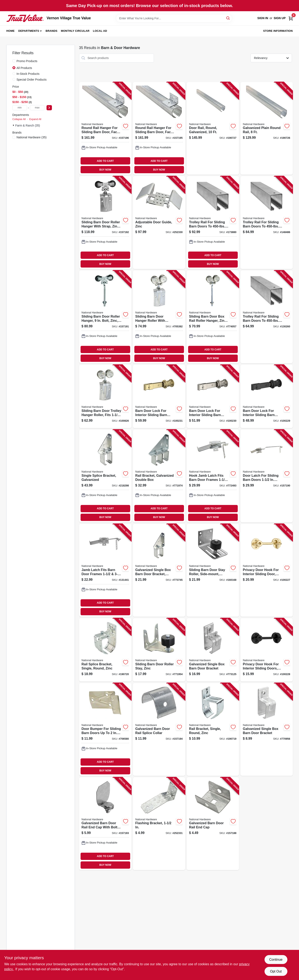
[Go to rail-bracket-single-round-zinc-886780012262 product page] (213, 729)
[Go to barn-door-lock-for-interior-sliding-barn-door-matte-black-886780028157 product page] (267, 396)
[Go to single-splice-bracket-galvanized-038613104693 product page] (105, 476)
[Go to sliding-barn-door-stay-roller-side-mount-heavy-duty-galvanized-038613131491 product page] (213, 570)
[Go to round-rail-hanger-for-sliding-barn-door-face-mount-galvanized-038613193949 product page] (105, 128)
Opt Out (276, 971)
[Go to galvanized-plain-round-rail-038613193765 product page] (267, 128)
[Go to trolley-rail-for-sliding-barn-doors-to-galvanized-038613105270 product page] (213, 223)
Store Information (278, 31)
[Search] (228, 18)
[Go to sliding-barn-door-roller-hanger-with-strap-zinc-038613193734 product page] (105, 223)
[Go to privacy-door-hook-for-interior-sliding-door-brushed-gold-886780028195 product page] (267, 570)
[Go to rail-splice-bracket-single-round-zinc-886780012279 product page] (105, 650)
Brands (52, 31)
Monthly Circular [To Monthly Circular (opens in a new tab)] (75, 31)
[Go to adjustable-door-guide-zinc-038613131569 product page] (159, 223)
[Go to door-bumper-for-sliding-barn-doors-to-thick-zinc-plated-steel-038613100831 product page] (105, 729)
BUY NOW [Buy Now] (105, 170)
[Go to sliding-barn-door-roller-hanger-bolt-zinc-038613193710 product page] (105, 317)
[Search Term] (174, 18)
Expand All (35, 119)
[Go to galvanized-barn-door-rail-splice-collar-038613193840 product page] (159, 729)
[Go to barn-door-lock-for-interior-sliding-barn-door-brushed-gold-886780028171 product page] (159, 396)
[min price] (20, 108)
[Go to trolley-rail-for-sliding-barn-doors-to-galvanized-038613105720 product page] (267, 317)
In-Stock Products (28, 74)
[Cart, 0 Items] (291, 18)
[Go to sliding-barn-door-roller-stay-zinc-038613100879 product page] (159, 650)
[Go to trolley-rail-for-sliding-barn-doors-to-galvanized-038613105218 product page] (267, 223)
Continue (276, 960)
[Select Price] (49, 108)
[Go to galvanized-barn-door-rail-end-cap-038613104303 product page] (213, 824)
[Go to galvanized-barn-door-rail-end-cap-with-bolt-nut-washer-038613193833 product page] (105, 824)
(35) (32, 137)
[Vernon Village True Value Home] (25, 18)
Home (11, 31)
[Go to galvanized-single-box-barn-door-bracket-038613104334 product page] (267, 729)
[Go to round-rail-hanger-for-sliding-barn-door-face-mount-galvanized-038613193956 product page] (159, 128)
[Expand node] (14, 125)
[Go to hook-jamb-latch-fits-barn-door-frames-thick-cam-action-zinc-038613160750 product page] (213, 476)
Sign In (263, 18)
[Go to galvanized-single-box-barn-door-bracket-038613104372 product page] (213, 650)
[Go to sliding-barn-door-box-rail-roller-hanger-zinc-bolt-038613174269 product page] (213, 317)
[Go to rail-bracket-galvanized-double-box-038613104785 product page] (159, 476)
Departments (29, 31)
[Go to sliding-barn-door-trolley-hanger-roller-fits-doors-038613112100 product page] (105, 396)
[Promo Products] (14, 61)
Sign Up (280, 18)
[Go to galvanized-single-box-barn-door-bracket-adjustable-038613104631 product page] (159, 570)
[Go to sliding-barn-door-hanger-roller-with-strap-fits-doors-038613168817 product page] (159, 317)
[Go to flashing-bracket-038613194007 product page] (159, 824)
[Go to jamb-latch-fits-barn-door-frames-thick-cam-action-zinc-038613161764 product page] (105, 570)
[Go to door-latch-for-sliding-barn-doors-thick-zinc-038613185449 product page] (267, 476)
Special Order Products (32, 80)
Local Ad (100, 31)
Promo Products (27, 61)
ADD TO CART (105, 161)
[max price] (37, 108)
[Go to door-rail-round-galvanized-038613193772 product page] (213, 128)
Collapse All (19, 119)
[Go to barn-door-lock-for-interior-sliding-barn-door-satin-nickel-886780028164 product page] (213, 396)
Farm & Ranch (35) (28, 125)
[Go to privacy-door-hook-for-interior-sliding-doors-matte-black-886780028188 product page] (267, 650)
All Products (24, 68)
